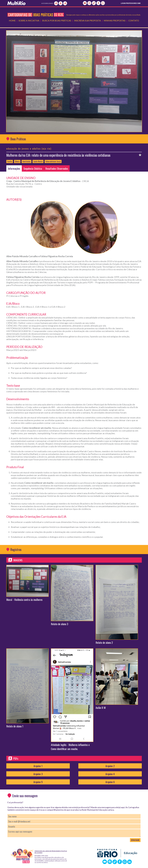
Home (12, 21)
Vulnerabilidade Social (53, 161)
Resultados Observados (57, 168)
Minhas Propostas (115, 21)
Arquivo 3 (38, 774)
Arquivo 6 (110, 782)
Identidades (26, 161)
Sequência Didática (33, 168)
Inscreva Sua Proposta (87, 21)
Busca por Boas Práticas (57, 21)
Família (10, 161)
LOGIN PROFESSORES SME (131, 3)
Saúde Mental (38, 161)
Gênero (17, 161)
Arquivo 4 (110, 774)
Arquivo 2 (110, 766)
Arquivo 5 (38, 782)
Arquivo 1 (38, 766)
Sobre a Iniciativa (29, 21)
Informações (14, 168)
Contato (134, 21)
